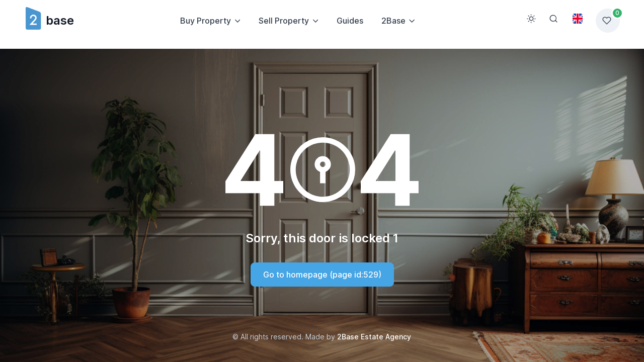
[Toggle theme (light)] (531, 19)
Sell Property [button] (284, 21)
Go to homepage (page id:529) (322, 275)
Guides (350, 21)
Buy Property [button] (206, 21)
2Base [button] (393, 21)
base (49, 20)
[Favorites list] (608, 21)
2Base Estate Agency (374, 337)
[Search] (553, 19)
